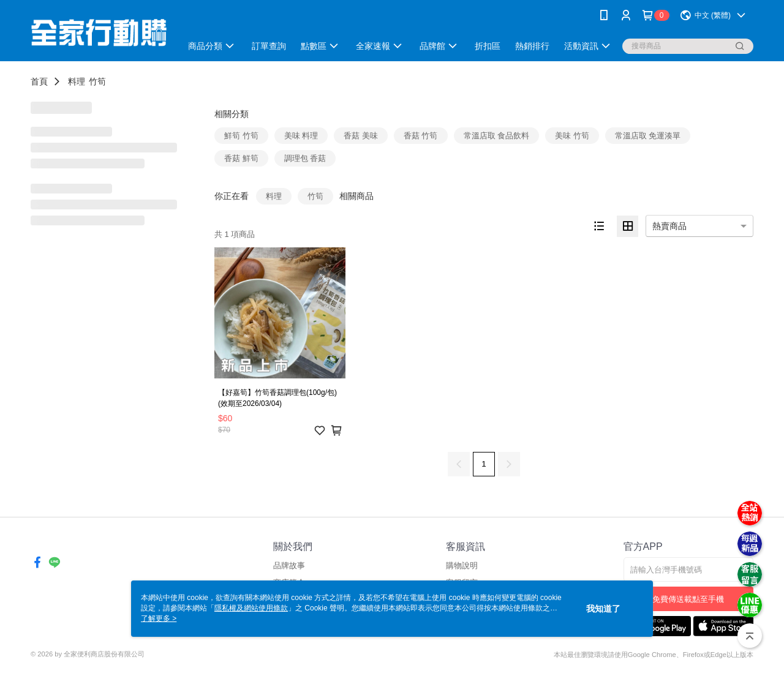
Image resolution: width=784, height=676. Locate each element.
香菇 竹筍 (421, 136)
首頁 (39, 81)
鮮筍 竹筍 (241, 136)
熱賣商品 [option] (669, 226)
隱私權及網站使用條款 (251, 608)
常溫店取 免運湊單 (648, 136)
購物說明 (462, 565)
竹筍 (97, 81)
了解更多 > (159, 618)
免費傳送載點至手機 (688, 599)
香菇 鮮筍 (241, 158)
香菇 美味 (361, 136)
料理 (77, 81)
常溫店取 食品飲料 (497, 136)
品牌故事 (289, 565)
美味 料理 (301, 136)
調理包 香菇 (305, 158)
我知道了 (603, 609)
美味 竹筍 (572, 136)
